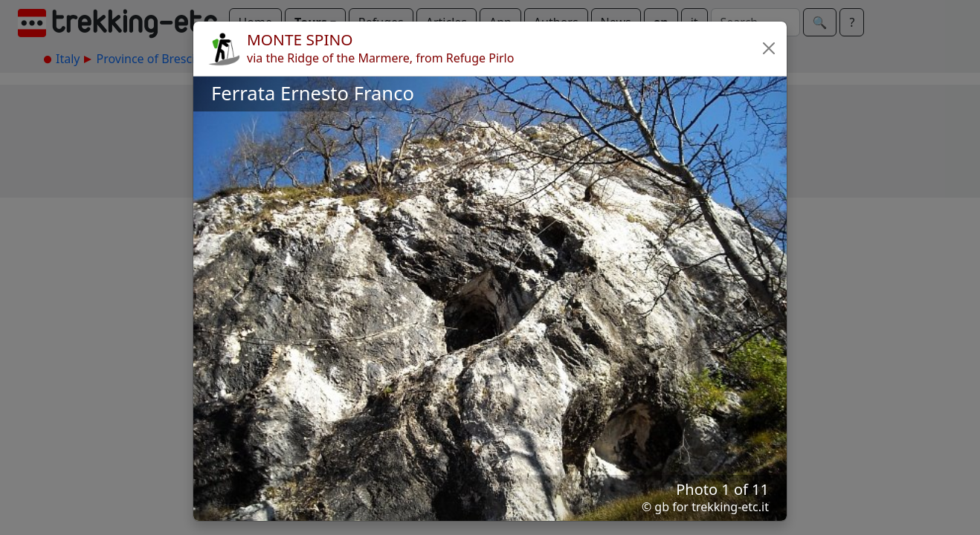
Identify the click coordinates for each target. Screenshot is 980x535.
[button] (769, 48)
